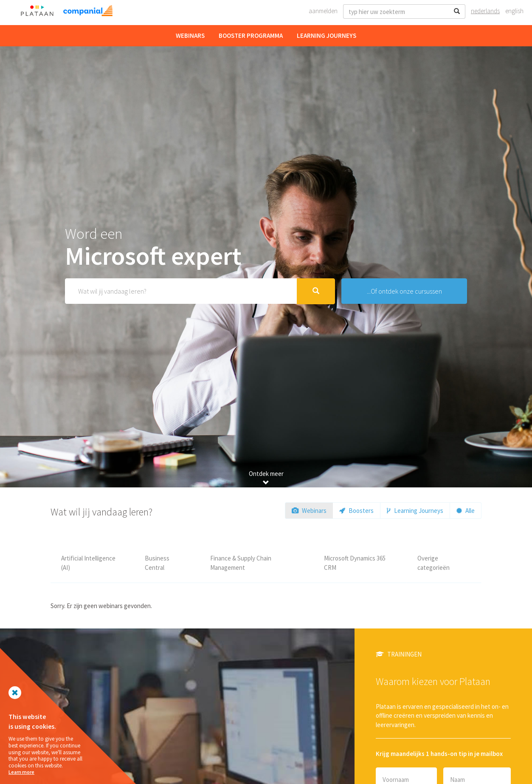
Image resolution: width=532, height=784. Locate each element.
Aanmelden (323, 11)
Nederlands (485, 11)
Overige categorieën (433, 563)
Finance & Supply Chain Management (241, 563)
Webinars (190, 35)
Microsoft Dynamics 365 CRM (355, 563)
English (514, 11)
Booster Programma (251, 35)
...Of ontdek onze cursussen (404, 291)
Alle (466, 511)
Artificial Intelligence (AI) (88, 563)
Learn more (21, 772)
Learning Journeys (327, 35)
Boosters (356, 511)
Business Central (157, 563)
